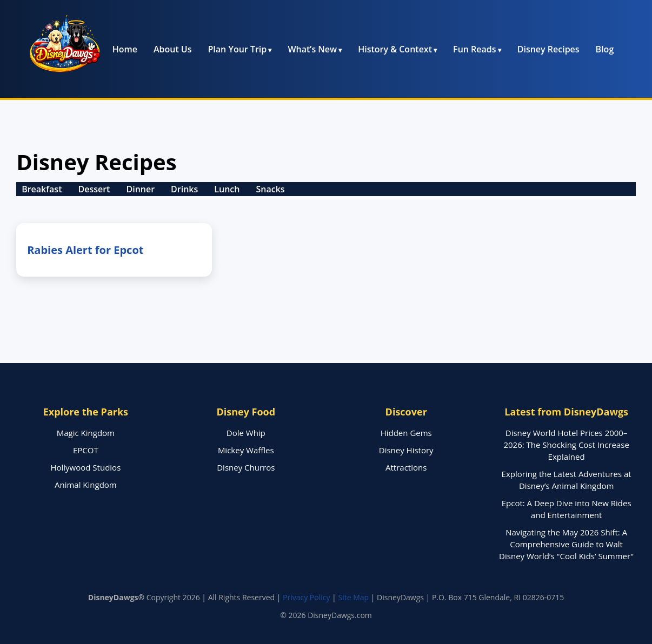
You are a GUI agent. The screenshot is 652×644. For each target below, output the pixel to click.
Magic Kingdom (86, 433)
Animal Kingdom (86, 485)
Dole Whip (246, 433)
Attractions (406, 467)
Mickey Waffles (246, 450)
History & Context (395, 49)
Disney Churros (246, 467)
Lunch (227, 189)
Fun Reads (474, 49)
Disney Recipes (548, 49)
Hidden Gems (406, 433)
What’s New (312, 49)
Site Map (353, 597)
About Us (173, 49)
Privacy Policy (306, 597)
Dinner (140, 189)
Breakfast (42, 189)
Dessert (94, 189)
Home (125, 49)
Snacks (270, 189)
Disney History (406, 450)
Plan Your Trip (238, 49)
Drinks (184, 189)
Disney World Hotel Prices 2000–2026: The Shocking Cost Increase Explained (566, 445)
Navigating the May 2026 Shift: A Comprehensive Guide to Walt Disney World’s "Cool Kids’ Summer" (566, 544)
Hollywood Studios (85, 467)
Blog (605, 49)
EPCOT (86, 450)
